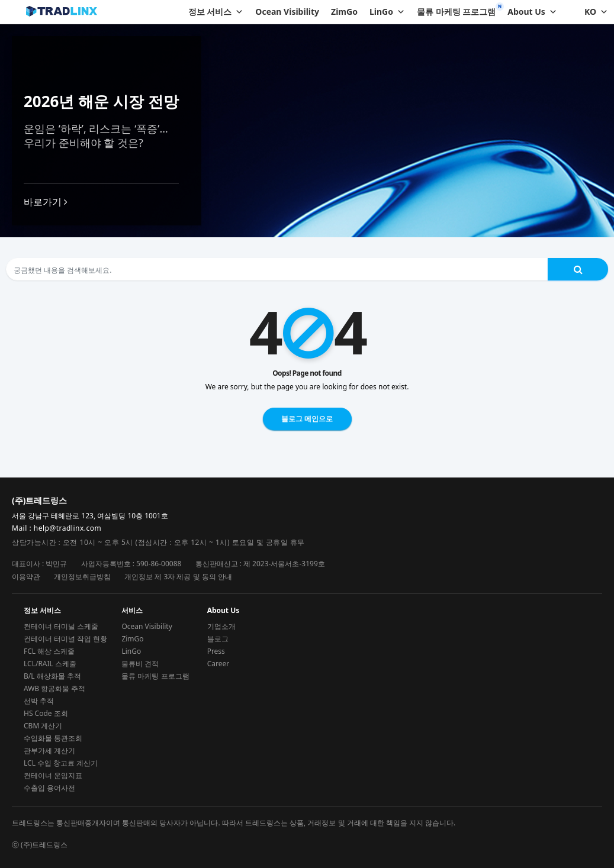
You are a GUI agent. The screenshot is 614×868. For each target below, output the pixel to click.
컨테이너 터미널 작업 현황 (65, 639)
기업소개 (221, 626)
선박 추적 (39, 701)
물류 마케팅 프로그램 (456, 12)
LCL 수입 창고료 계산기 (61, 763)
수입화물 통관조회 (53, 738)
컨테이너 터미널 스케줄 (61, 626)
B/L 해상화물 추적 (52, 676)
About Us (532, 12)
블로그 (218, 639)
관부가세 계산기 (49, 751)
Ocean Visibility (287, 12)
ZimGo (344, 12)
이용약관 (26, 577)
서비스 (132, 611)
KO (596, 12)
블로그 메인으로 (307, 419)
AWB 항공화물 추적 (54, 688)
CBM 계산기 (43, 726)
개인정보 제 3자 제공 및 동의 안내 (178, 577)
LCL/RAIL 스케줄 (50, 664)
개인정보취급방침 (82, 577)
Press (216, 651)
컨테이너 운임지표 (53, 775)
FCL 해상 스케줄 (49, 651)
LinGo (387, 12)
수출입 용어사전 (49, 788)
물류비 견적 (140, 664)
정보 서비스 (216, 12)
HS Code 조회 (46, 713)
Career (218, 664)
